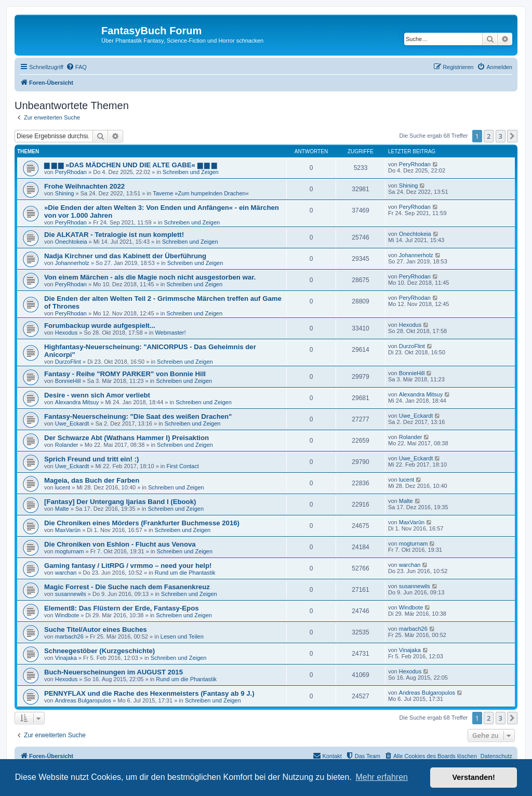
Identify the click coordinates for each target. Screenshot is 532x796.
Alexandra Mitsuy (77, 402)
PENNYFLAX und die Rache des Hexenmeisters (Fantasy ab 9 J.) (149, 693)
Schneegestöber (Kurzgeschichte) (99, 651)
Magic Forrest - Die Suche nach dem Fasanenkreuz (127, 587)
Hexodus (66, 333)
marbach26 (69, 636)
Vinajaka (66, 658)
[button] (512, 136)
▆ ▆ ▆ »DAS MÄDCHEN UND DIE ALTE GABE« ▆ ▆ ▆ (130, 165)
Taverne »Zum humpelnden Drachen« (201, 193)
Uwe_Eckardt (72, 423)
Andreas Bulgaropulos (83, 700)
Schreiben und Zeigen (191, 172)
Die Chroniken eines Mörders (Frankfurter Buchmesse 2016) (142, 523)
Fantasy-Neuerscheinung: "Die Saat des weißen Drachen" (138, 416)
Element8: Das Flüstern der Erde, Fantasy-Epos (122, 608)
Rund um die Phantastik (185, 573)
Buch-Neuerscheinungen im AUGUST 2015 (114, 672)
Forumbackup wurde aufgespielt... (100, 326)
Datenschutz (496, 756)
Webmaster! (170, 333)
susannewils (71, 594)
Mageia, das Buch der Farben (92, 480)
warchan (66, 573)
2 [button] (489, 136)
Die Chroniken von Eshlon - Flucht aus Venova (120, 544)
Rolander (67, 445)
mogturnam (70, 551)
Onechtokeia (71, 242)
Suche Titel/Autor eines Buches (96, 629)
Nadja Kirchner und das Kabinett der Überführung (125, 256)
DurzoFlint (68, 362)
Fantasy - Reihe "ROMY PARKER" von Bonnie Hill (125, 374)
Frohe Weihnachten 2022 (84, 186)
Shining (65, 193)
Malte (62, 509)
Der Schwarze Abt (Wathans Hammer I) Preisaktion (127, 438)
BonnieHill (68, 381)
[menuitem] (76, 67)
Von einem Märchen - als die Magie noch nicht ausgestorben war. (150, 277)
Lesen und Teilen (182, 636)
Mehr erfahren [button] (382, 777)
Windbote (67, 615)
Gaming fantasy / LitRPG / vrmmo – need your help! (128, 566)
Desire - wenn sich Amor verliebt (97, 395)
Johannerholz (72, 263)
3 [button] (501, 136)
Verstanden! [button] (474, 777)
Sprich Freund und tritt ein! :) (91, 459)
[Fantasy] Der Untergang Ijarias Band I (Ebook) (120, 502)
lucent (63, 487)
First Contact (182, 466)
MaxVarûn (68, 530)
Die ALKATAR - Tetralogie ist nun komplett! (114, 235)
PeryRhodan (71, 172)
